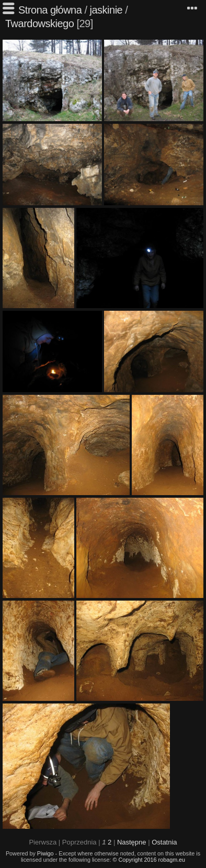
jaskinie (106, 10)
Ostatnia (164, 842)
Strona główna (50, 10)
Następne (132, 842)
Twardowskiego (39, 24)
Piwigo (45, 853)
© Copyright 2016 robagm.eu (149, 860)
